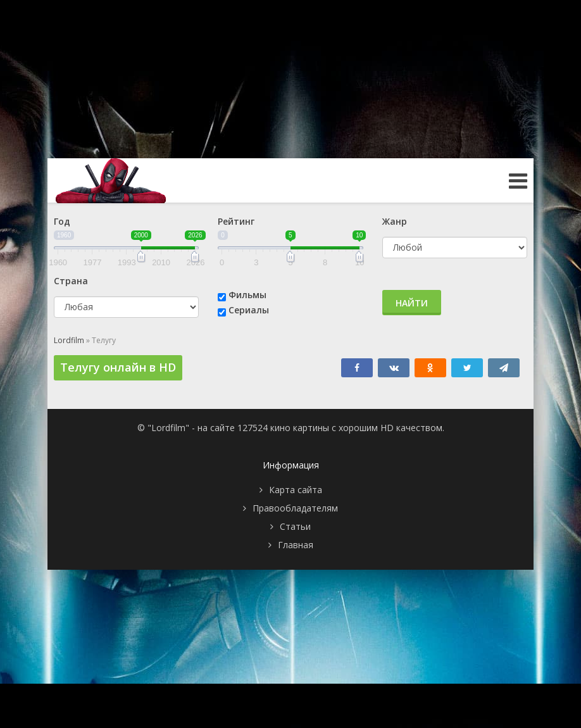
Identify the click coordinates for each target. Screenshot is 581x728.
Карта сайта (296, 490)
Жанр (395, 221)
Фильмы (247, 295)
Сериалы (249, 310)
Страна (71, 281)
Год (62, 221)
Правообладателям (295, 508)
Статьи (295, 526)
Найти (412, 303)
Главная (296, 545)
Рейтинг (236, 221)
